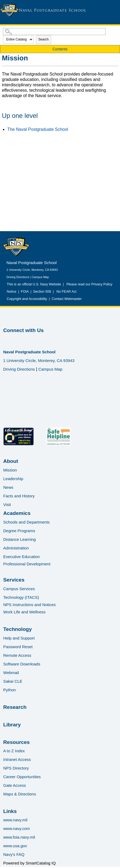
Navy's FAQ (14, 854)
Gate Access (15, 785)
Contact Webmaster (67, 299)
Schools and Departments (27, 522)
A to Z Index (14, 751)
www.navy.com (17, 828)
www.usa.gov (15, 846)
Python (10, 690)
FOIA (25, 292)
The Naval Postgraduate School (38, 129)
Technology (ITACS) (21, 597)
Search (44, 39)
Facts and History (19, 496)
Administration (16, 548)
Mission (10, 470)
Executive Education (22, 557)
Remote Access (17, 655)
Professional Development (27, 564)
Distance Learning (20, 539)
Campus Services (19, 589)
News (8, 487)
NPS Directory (16, 768)
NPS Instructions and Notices (29, 605)
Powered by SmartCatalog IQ (29, 863)
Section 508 (42, 292)
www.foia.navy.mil (19, 837)
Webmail (11, 673)
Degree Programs (19, 531)
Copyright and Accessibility (27, 299)
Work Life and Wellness (24, 612)
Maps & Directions (20, 794)
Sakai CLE (13, 681)
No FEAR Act (66, 292)
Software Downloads (22, 664)
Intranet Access (17, 759)
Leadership (13, 479)
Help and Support (19, 638)
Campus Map (40, 277)
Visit (7, 505)
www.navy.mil (15, 820)
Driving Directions (18, 277)
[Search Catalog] (54, 32)
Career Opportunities (22, 777)
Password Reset (18, 647)
